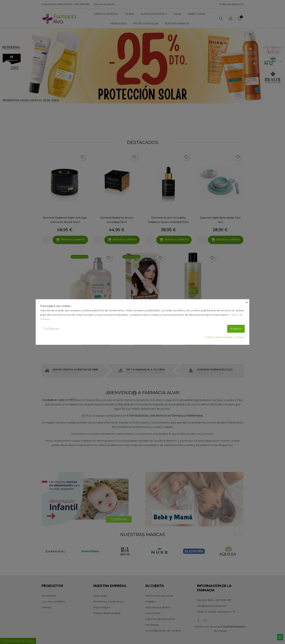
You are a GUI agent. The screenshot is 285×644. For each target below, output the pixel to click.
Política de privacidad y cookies (225, 337)
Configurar (51, 329)
